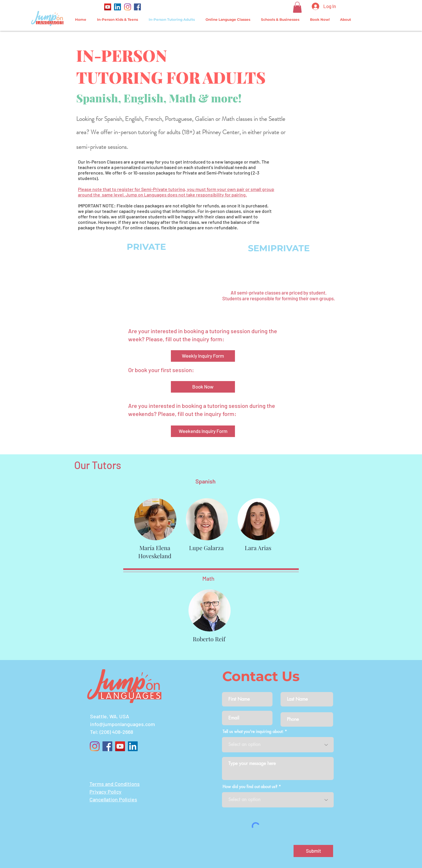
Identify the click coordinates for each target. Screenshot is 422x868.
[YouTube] (108, 7)
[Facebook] (137, 7)
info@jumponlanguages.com (123, 724)
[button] (297, 7)
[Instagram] (128, 7)
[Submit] (313, 851)
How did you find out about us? (250, 787)
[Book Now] (203, 387)
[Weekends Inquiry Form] (203, 431)
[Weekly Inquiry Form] (203, 356)
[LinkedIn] (117, 7)
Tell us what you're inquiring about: (253, 732)
